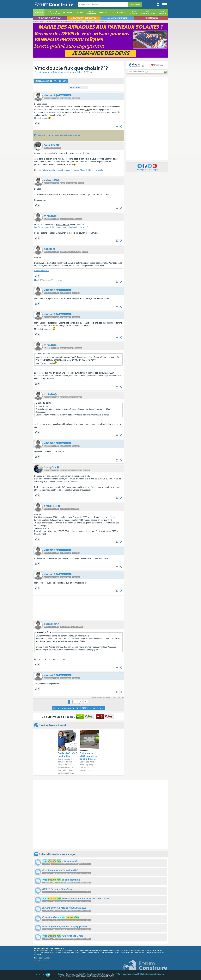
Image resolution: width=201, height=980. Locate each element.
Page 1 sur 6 (75, 87)
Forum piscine (151, 18)
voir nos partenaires (40, 960)
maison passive (62, 224)
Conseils (79, 13)
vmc (87, 110)
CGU (118, 974)
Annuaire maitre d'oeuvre (84, 18)
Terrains (103, 13)
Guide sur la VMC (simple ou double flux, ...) (89, 756)
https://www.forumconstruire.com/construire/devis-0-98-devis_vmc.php (73, 170)
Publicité (141, 974)
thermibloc (97, 107)
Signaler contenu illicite (74, 974)
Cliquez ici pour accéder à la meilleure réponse (58, 135)
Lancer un (66, 708)
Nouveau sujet (43, 81)
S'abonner (157, 65)
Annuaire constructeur (50, 18)
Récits (53, 13)
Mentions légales (90, 974)
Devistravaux (133, 13)
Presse (124, 974)
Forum (38, 13)
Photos (66, 13)
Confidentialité (151, 974)
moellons (88, 107)
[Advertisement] (79, 608)
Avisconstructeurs (148, 13)
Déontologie (132, 974)
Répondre (61, 81)
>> (86, 87)
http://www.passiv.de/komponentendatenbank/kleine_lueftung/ (61, 227)
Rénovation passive (42, 271)
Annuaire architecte (117, 18)
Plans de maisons (118, 13)
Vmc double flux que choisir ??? (71, 68)
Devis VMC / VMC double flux (68, 755)
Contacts (61, 974)
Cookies (161, 974)
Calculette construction (106, 974)
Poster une (93, 708)
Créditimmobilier (91, 13)
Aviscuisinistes (162, 13)
